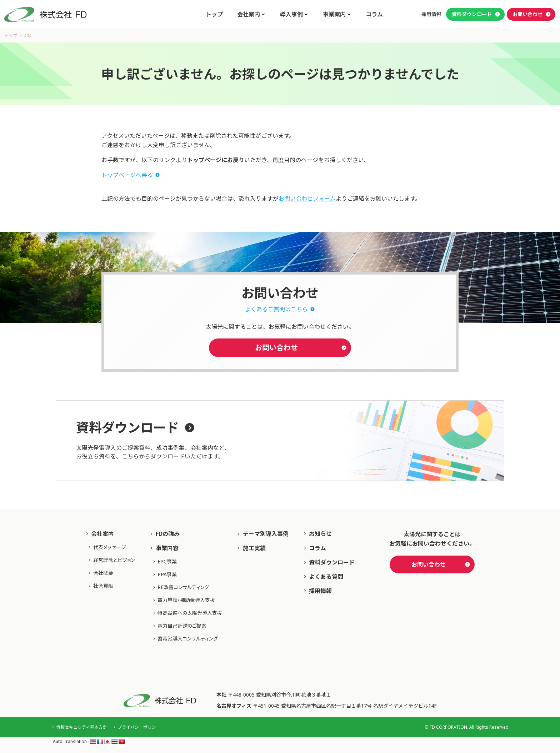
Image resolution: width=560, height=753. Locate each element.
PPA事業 (167, 574)
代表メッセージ (110, 547)
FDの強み (168, 534)
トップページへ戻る (127, 175)
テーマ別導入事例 (266, 534)
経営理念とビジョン (114, 560)
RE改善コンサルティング (183, 587)
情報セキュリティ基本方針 (82, 727)
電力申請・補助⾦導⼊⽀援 (186, 600)
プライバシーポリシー (139, 727)
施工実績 (254, 548)
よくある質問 (326, 577)
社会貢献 (103, 586)
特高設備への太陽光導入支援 (190, 613)
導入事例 (291, 14)
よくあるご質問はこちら (276, 309)
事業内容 (167, 548)
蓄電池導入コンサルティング (188, 639)
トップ (214, 14)
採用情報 (431, 14)
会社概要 (103, 573)
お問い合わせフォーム (307, 199)
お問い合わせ (527, 14)
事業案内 (334, 14)
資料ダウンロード (472, 14)
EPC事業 (167, 561)
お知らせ (320, 534)
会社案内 (249, 14)
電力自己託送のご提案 (182, 626)
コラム (374, 14)
